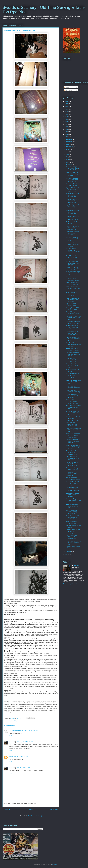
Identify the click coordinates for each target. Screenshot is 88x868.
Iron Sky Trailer (70, 378)
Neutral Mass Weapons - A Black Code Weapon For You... (73, 447)
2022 (66, 112)
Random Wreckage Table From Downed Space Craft (73, 382)
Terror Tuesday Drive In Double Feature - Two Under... (73, 288)
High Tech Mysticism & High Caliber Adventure (73, 233)
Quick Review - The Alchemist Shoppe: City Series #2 (72, 537)
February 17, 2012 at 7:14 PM (26, 742)
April (68, 159)
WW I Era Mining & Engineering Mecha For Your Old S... (72, 168)
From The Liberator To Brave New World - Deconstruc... (72, 300)
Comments (68, 90)
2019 (66, 119)
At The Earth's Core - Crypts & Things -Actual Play (72, 474)
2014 (66, 132)
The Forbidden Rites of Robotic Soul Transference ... (73, 452)
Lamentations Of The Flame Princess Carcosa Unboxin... (72, 333)
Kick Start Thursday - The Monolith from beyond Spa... (73, 318)
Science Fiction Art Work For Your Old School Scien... (73, 366)
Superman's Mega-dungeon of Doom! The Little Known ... (73, 500)
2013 (66, 134)
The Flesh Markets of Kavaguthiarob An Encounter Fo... (72, 180)
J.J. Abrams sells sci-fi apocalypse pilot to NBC (72, 506)
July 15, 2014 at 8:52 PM (21, 757)
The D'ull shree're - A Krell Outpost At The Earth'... (73, 239)
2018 (66, 122)
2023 (66, 109)
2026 (66, 101)
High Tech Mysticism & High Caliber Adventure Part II (73, 228)
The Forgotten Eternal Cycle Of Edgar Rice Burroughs (73, 483)
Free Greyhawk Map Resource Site (72, 522)
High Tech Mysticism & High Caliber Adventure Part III (73, 218)
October (69, 144)
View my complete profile (70, 584)
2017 (66, 124)
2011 (66, 555)
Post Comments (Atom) (35, 816)
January (69, 551)
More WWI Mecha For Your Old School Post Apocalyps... (73, 413)
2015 (66, 129)
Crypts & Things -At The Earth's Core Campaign (73, 531)
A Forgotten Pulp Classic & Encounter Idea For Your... (73, 273)
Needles (11, 742)
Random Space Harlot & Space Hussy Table (73, 323)
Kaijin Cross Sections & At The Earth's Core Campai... (73, 245)
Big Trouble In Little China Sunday (72, 305)
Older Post (54, 810)
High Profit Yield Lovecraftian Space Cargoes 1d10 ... (72, 360)
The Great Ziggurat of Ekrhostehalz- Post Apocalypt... (72, 263)
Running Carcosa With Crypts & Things (72, 309)
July (68, 152)
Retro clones (22, 721)
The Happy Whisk (14, 731)
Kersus (11, 757)
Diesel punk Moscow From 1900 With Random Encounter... (73, 489)
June (68, 154)
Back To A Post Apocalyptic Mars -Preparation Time (72, 424)
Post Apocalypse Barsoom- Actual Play (73, 387)
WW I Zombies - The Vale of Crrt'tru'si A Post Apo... (73, 407)
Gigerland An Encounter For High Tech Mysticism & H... (73, 189)
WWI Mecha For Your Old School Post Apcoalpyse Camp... (73, 418)
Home (31, 810)
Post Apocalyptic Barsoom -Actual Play (73, 391)
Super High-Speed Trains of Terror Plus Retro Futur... (73, 430)
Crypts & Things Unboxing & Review (72, 313)
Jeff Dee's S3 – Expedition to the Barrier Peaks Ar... (72, 402)
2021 (66, 114)
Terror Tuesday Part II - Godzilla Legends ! (73, 283)
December (70, 139)
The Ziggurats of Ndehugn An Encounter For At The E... (73, 251)
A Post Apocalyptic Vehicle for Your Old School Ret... (72, 396)
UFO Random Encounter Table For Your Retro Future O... (73, 441)
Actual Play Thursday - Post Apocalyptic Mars (73, 268)
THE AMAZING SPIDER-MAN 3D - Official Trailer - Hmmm (73, 436)
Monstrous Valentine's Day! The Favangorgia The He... (73, 354)
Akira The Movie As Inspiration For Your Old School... (72, 294)
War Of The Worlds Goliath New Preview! (73, 478)
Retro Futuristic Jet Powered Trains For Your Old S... (72, 458)
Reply (11, 736)
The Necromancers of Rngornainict (72, 374)
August (69, 149)
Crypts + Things (13, 721)
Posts (66, 87)
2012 (66, 137)
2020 (66, 117)
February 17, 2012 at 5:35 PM (29, 731)
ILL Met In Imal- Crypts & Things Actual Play (73, 469)
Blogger (54, 864)
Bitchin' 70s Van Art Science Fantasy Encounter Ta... (72, 512)
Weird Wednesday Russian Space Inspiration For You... (73, 279)
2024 (66, 106)
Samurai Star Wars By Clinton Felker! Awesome (72, 495)
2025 (66, 104)
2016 (66, 127)
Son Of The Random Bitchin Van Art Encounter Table (72, 464)
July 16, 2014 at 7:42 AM (24, 768)
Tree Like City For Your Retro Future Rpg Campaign (73, 174)
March (68, 162)
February (69, 165)
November (70, 142)
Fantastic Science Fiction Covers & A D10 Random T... (73, 517)
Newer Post (8, 810)
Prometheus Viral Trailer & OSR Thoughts (73, 185)
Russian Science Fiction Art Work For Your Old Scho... (73, 339)
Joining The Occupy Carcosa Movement (72, 349)
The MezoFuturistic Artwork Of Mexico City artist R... (73, 344)
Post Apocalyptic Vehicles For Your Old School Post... (73, 543)
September (70, 147)
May (68, 157)
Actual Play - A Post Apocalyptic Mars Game (72, 257)
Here (14, 712)
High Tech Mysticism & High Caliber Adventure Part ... (73, 195)
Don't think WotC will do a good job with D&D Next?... (73, 327)
